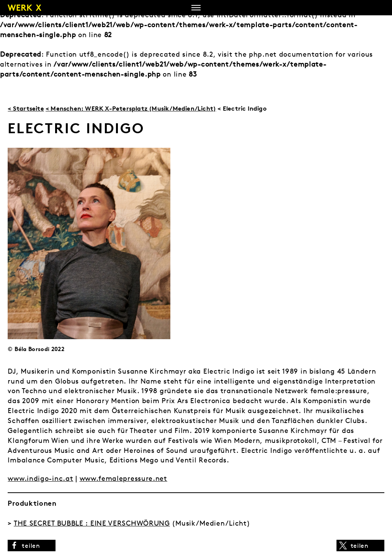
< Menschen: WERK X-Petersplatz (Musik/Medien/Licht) (131, 108)
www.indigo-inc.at (40, 478)
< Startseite (26, 108)
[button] (32, 546)
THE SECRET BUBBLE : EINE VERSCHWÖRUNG (92, 523)
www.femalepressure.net (123, 478)
